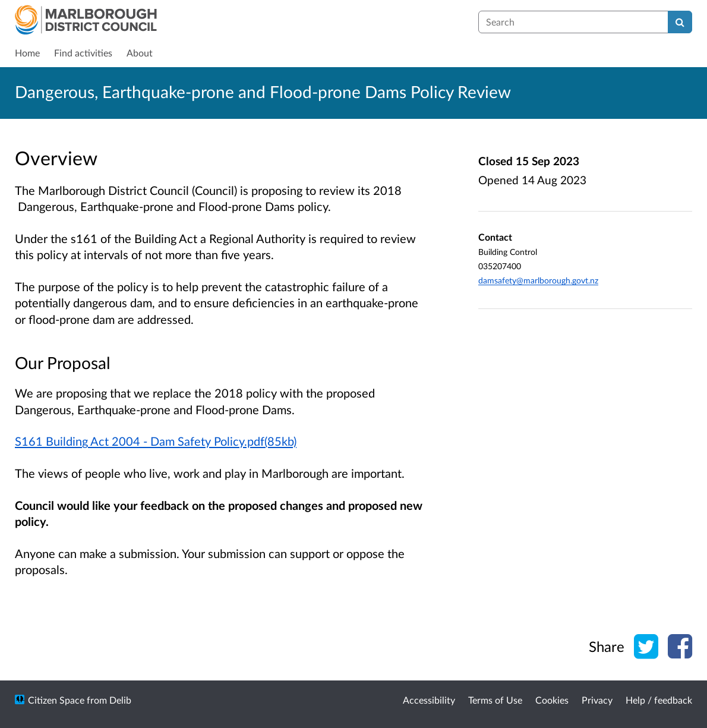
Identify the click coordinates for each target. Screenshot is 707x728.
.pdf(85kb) (270, 441)
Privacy (597, 700)
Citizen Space (56, 700)
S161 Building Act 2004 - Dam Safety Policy (130, 441)
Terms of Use (495, 700)
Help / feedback (659, 700)
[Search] (680, 22)
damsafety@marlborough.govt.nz (538, 280)
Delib (120, 700)
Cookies (552, 700)
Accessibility (429, 700)
